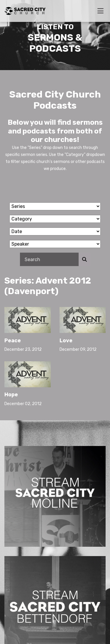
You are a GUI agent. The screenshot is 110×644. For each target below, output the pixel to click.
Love (66, 341)
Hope (11, 395)
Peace (13, 341)
